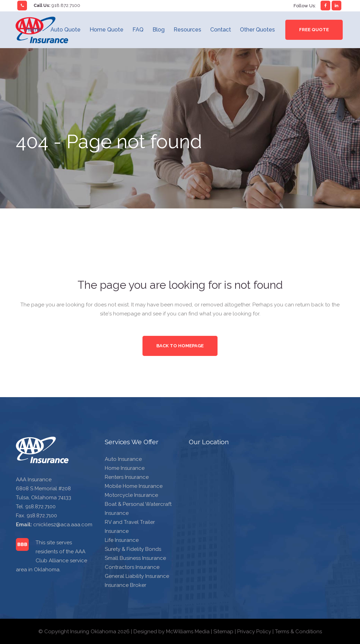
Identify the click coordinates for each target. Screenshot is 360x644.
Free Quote (314, 30)
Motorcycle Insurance (131, 495)
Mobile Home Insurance (134, 486)
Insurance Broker (126, 585)
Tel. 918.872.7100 (36, 507)
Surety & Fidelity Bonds (133, 549)
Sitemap (223, 632)
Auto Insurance (123, 459)
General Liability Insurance (137, 576)
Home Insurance (125, 468)
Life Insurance (122, 540)
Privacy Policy (254, 632)
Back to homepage (180, 346)
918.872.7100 (66, 5)
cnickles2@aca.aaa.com (63, 525)
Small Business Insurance (135, 558)
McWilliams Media (188, 632)
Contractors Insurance (132, 567)
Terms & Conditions (298, 632)
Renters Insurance (127, 477)
